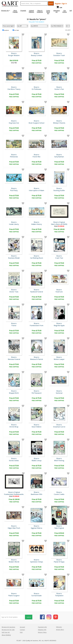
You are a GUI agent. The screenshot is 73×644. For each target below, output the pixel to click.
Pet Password (36, 393)
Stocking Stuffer (59, 190)
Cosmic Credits (59, 494)
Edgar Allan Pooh (14, 528)
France (14, 325)
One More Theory (14, 89)
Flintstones (14, 157)
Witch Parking (59, 461)
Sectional (59, 393)
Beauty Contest (36, 55)
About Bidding (6, 635)
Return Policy (42, 632)
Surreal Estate (36, 596)
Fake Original (59, 528)
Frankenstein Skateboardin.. (14, 494)
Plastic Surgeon (14, 596)
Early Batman (59, 157)
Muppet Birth (14, 393)
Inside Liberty (14, 224)
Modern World (14, 562)
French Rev (36, 157)
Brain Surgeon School (36, 123)
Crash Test (59, 258)
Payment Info (42, 627)
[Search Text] (34, 3)
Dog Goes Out (14, 123)
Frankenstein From (36, 325)
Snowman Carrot (59, 427)
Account (22, 627)
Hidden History (36, 224)
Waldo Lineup (37, 461)
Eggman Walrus (37, 528)
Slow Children (36, 427)
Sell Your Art (6, 632)
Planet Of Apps (59, 562)
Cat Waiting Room (37, 258)
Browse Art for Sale (8, 630)
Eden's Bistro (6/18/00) (59, 224)
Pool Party (14, 190)
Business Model (14, 258)
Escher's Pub (59, 89)
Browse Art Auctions (8, 627)
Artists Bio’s (60, 630)
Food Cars (59, 292)
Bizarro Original (59, 222)
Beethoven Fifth (36, 494)
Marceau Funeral (14, 359)
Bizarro (14, 53)
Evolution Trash (59, 55)
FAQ (21, 632)
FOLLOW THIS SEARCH (36, 22)
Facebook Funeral (37, 292)
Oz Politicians (36, 89)
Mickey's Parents (59, 123)
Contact (22, 630)
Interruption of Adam (36, 190)
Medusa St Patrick (37, 359)
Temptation (59, 596)
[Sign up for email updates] (12, 617)
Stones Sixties (14, 461)
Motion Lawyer (59, 359)
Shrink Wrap (14, 427)
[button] (6, 10)
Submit (29, 617)
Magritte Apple (59, 325)
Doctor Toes (14, 292)
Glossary (59, 627)
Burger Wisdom (14, 55)
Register (58, 4)
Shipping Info (42, 630)
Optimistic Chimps (37, 562)
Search (51, 3)
